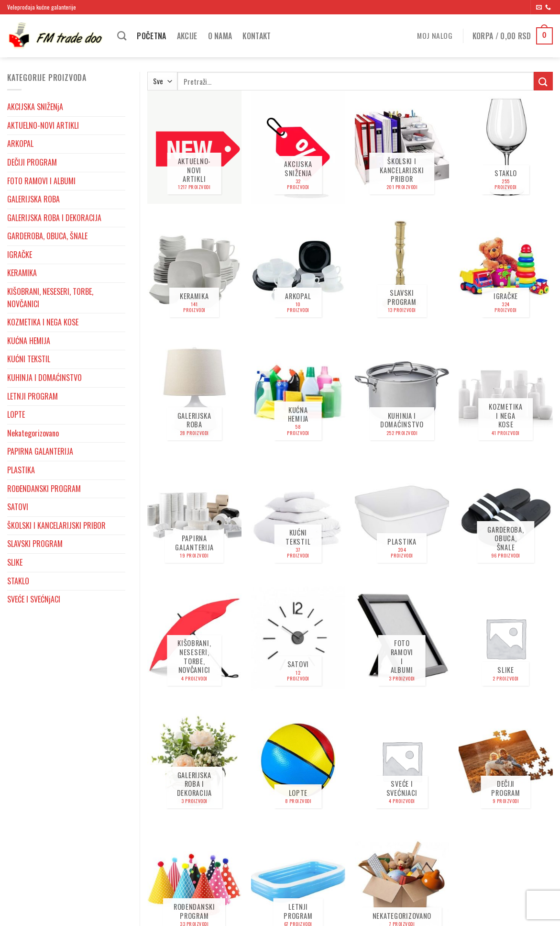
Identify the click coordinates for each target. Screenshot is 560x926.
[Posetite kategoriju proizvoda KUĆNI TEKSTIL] (298, 516)
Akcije (187, 36)
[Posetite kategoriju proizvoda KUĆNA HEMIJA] (298, 393)
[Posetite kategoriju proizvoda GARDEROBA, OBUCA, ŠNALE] (506, 516)
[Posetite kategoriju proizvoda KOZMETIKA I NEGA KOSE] (506, 393)
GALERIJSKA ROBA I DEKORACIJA (54, 218)
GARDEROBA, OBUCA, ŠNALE (47, 236)
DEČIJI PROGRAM (32, 162)
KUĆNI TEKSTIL (29, 359)
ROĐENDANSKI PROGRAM (44, 489)
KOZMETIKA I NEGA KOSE (43, 322)
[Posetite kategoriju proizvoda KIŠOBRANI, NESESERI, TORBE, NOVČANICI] (194, 638)
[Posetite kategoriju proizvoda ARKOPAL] (298, 270)
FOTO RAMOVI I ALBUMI (41, 181)
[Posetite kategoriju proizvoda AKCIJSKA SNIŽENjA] (298, 147)
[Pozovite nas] (548, 8)
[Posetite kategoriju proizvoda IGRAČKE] (506, 270)
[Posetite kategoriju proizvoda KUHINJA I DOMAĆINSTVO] (402, 393)
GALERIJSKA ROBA (33, 199)
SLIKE (15, 562)
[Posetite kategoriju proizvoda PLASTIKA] (402, 516)
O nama (220, 36)
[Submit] (543, 81)
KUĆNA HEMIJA (29, 341)
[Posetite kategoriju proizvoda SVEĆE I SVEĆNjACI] (402, 761)
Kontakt (257, 36)
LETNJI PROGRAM (33, 396)
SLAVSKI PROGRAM (35, 544)
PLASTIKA (21, 470)
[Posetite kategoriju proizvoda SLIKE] (506, 638)
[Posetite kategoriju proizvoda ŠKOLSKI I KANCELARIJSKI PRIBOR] (402, 147)
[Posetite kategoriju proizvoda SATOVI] (298, 638)
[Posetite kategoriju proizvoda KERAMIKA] (194, 270)
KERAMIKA (22, 273)
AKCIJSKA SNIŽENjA (35, 107)
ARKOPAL (20, 144)
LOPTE (16, 414)
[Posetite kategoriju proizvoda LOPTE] (298, 761)
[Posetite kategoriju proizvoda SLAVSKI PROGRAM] (402, 270)
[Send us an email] (539, 8)
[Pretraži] (122, 36)
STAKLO (18, 581)
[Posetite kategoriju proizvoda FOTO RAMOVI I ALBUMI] (402, 638)
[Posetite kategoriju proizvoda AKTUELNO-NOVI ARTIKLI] (194, 147)
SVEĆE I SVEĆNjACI (34, 599)
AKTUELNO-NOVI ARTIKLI (43, 125)
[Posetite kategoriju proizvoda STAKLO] (506, 147)
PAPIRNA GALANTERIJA (40, 451)
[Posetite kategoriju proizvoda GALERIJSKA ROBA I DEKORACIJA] (194, 761)
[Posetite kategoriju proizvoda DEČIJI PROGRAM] (506, 761)
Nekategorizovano (33, 433)
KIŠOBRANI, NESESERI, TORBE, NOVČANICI (50, 298)
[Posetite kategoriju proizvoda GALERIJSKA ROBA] (194, 393)
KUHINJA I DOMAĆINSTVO (44, 378)
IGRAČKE (20, 255)
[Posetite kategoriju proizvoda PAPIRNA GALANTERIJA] (194, 516)
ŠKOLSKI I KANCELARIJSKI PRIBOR (56, 525)
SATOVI (18, 507)
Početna (151, 36)
